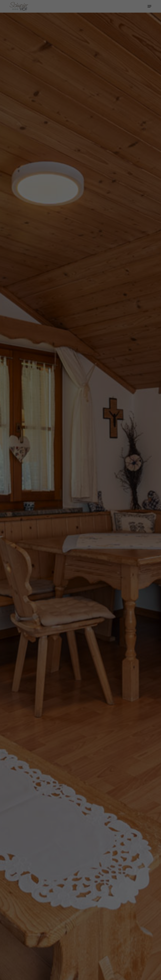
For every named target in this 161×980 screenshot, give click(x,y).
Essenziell (44, 54)
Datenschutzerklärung (85, 43)
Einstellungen (71, 46)
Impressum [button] (98, 93)
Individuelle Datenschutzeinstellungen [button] (81, 86)
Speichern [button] (81, 76)
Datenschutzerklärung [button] (82, 93)
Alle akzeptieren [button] (80, 66)
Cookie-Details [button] (65, 93)
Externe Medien (111, 54)
